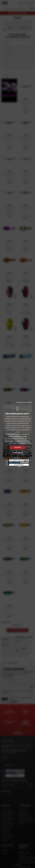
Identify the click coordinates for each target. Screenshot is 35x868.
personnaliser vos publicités (14, 441)
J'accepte (17, 447)
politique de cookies (20, 436)
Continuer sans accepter (24, 402)
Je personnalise (17, 453)
